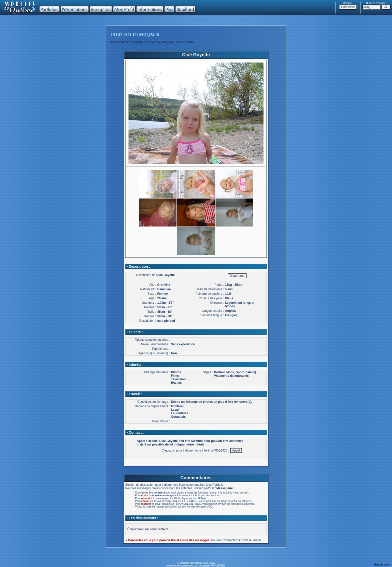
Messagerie (224, 488)
